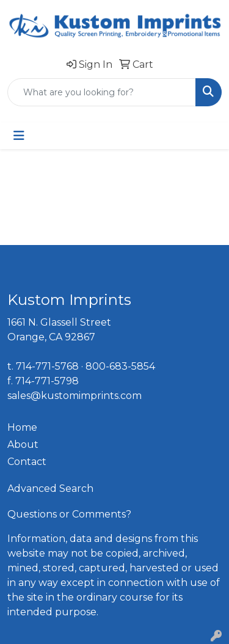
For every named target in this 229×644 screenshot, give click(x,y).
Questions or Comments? (69, 514)
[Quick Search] (102, 92)
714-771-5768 (47, 366)
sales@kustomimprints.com (75, 396)
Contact (27, 462)
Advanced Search (50, 488)
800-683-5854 (120, 366)
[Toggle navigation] (19, 136)
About (23, 445)
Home (22, 427)
